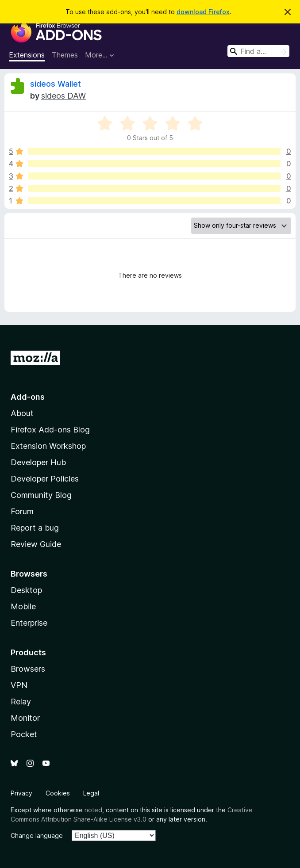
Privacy (21, 793)
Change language (37, 835)
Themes (65, 55)
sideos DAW (63, 96)
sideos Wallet (56, 84)
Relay (21, 702)
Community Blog (41, 495)
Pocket (24, 734)
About (22, 413)
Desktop (26, 590)
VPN (19, 685)
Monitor (25, 718)
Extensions (27, 55)
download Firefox (203, 12)
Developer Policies (45, 479)
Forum (22, 511)
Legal (91, 793)
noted (93, 810)
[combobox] (258, 51)
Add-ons (28, 397)
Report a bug (35, 528)
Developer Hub (38, 462)
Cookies (58, 793)
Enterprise (29, 623)
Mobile (23, 606)
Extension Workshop (48, 446)
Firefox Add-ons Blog (50, 430)
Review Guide (36, 544)
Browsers (28, 669)
